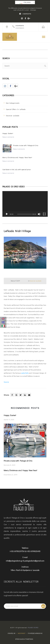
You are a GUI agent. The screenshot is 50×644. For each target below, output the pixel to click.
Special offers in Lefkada (16, 109)
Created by (12, 633)
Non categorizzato (13, 103)
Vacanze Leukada (13, 115)
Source (6, 382)
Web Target (22, 633)
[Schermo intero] (44, 214)
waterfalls (25, 373)
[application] (25, 204)
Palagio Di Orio (33, 627)
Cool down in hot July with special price (17, 169)
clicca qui (33, 10)
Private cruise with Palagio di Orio (26, 145)
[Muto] (39, 214)
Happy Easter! (8, 133)
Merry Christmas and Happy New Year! (17, 157)
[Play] (7, 214)
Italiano (25, 3)
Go (43, 606)
